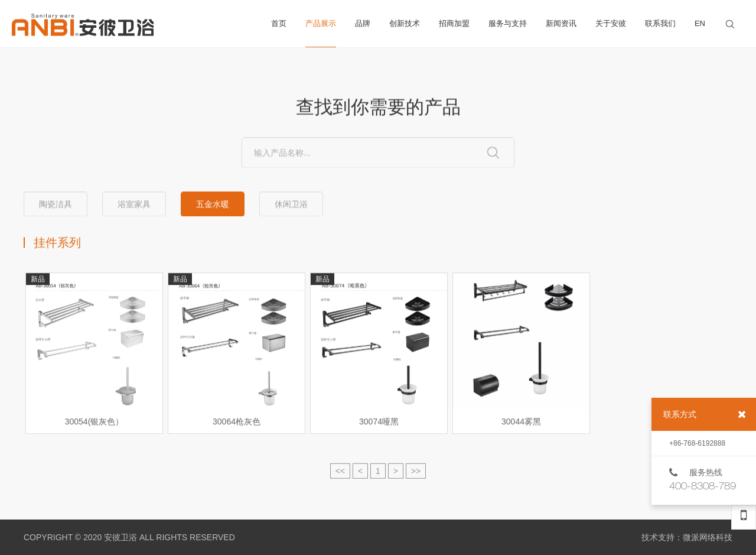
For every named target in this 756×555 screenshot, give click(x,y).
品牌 (363, 23)
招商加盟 (454, 23)
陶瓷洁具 (56, 205)
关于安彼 (611, 23)
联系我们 (660, 23)
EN (700, 23)
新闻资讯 (561, 23)
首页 (279, 23)
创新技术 (405, 23)
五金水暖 (213, 205)
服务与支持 (508, 23)
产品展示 (321, 33)
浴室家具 (134, 205)
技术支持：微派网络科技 (687, 537)
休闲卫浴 (291, 205)
